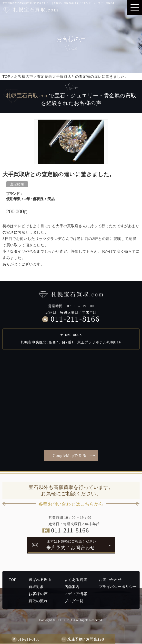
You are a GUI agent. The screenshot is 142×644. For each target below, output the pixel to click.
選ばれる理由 (40, 580)
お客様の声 (24, 76)
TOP (6, 76)
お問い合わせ (110, 580)
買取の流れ (38, 601)
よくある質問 (76, 580)
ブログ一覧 (74, 601)
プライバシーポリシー (118, 587)
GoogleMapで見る (70, 456)
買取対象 (36, 587)
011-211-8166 (75, 319)
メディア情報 (76, 594)
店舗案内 (72, 587)
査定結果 (45, 76)
